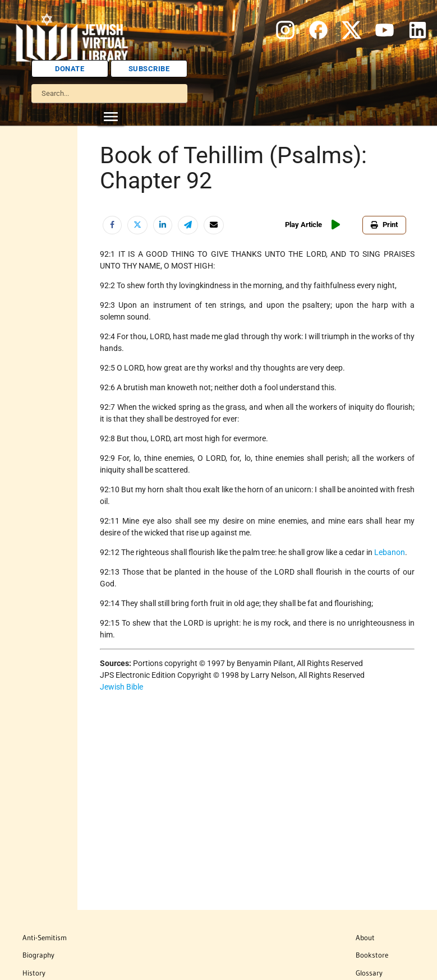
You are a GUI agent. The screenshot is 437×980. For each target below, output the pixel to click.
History (34, 973)
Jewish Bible (121, 687)
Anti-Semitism (45, 937)
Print (384, 225)
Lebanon (390, 552)
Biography (38, 955)
